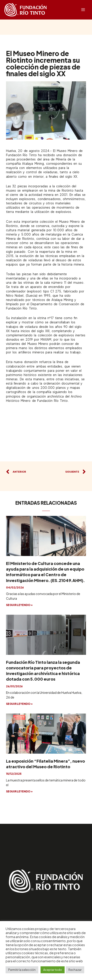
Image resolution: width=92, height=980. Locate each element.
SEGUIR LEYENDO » (19, 605)
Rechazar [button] (75, 970)
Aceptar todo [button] (53, 970)
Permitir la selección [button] (22, 970)
